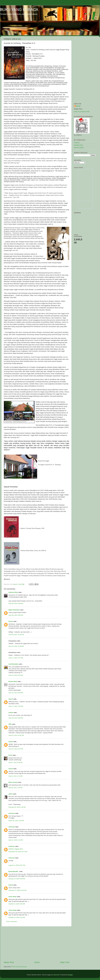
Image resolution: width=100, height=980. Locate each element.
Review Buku (13, 681)
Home (37, 962)
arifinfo (11, 713)
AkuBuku (77, 143)
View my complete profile (82, 112)
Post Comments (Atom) (20, 967)
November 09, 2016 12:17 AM (18, 852)
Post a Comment (12, 922)
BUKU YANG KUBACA (19, 10)
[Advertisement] (37, 944)
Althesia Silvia (13, 592)
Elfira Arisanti (13, 782)
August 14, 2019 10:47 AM (17, 865)
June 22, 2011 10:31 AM (16, 735)
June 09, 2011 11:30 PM (16, 635)
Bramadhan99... (14, 871)
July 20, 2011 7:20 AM (16, 788)
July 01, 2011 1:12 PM (16, 776)
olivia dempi (13, 897)
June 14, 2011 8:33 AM (16, 675)
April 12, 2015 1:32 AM (16, 840)
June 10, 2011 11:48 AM (16, 646)
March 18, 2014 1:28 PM (16, 821)
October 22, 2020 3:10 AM (17, 917)
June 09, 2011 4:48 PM (16, 604)
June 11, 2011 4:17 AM (16, 658)
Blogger (70, 975)
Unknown (12, 813)
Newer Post (9, 962)
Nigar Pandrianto (14, 610)
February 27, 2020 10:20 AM (17, 890)
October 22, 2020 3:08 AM (17, 904)
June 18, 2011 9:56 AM (16, 718)
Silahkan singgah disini (16, 849)
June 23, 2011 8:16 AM (16, 749)
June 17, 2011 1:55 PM (16, 706)
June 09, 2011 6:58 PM (16, 615)
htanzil (11, 621)
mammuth (56, 975)
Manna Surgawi (79, 148)
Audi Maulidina (14, 664)
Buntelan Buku (79, 145)
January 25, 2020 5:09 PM (17, 879)
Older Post (65, 962)
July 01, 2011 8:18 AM (16, 762)
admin (11, 794)
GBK (10, 724)
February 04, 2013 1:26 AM (17, 807)
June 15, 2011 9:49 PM (16, 693)
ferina (10, 755)
